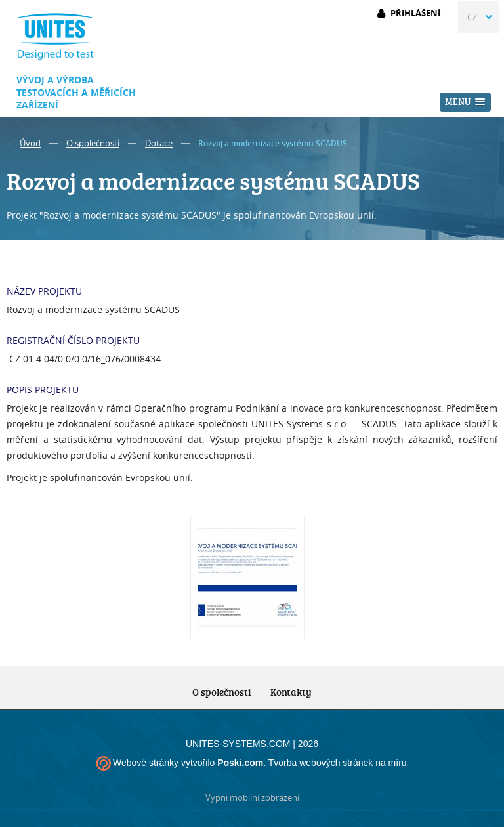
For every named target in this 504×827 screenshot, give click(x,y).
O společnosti (93, 143)
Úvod (30, 143)
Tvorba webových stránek (321, 763)
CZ (472, 17)
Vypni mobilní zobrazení (252, 797)
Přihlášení (415, 13)
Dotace (159, 143)
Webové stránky (146, 763)
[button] (465, 102)
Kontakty (291, 692)
